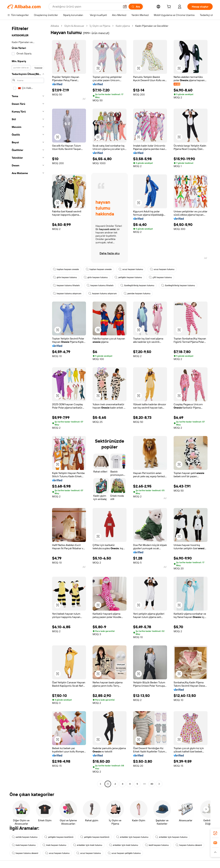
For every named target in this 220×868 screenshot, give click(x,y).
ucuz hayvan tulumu (131, 269)
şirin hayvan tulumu (65, 277)
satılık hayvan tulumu (25, 837)
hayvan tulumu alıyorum (67, 293)
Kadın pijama (123, 26)
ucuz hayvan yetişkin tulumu (124, 853)
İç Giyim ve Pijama (100, 26)
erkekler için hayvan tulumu (132, 837)
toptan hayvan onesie (66, 269)
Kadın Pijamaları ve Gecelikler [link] (152, 26)
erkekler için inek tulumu (88, 845)
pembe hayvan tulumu (137, 293)
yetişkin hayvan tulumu (128, 277)
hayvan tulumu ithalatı (66, 285)
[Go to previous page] (100, 784)
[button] (125, 7)
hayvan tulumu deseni (189, 845)
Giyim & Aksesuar (74, 26)
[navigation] (28, 405)
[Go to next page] (159, 784)
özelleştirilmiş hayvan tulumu (137, 285)
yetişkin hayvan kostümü (59, 837)
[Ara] (136, 7)
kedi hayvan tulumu (157, 845)
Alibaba (55, 26)
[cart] (170, 7)
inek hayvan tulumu (24, 845)
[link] (215, 833)
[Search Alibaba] (86, 7)
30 (152, 784)
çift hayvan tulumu (160, 277)
